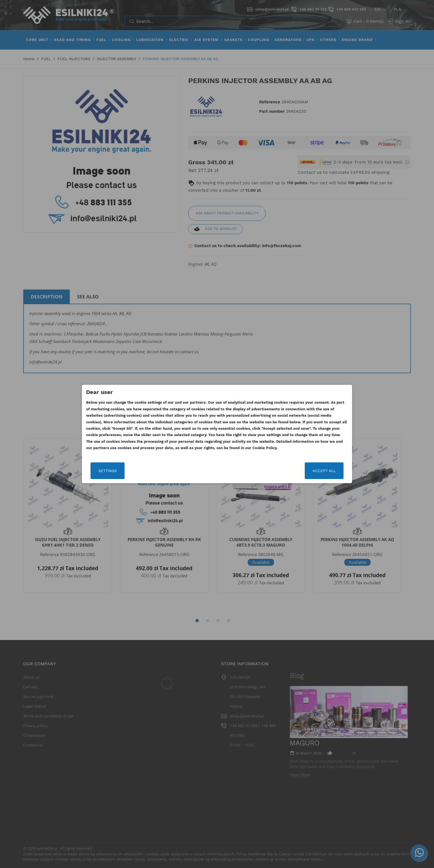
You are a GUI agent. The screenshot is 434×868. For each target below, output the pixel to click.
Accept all (324, 471)
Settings (108, 471)
